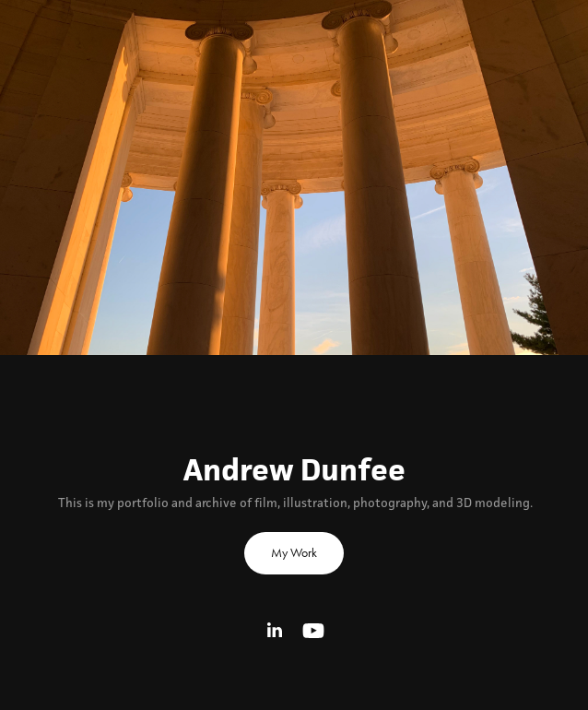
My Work (294, 553)
